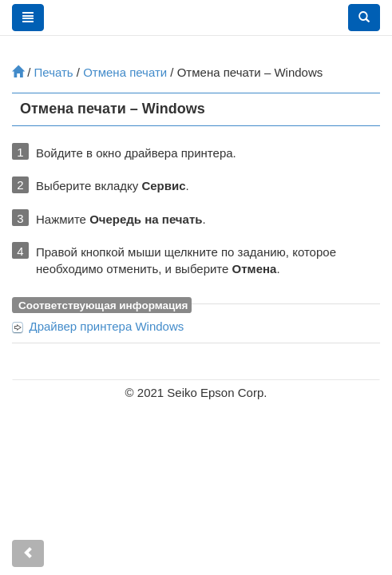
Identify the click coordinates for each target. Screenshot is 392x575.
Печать (54, 72)
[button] (364, 18)
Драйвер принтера (107, 326)
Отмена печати (125, 72)
